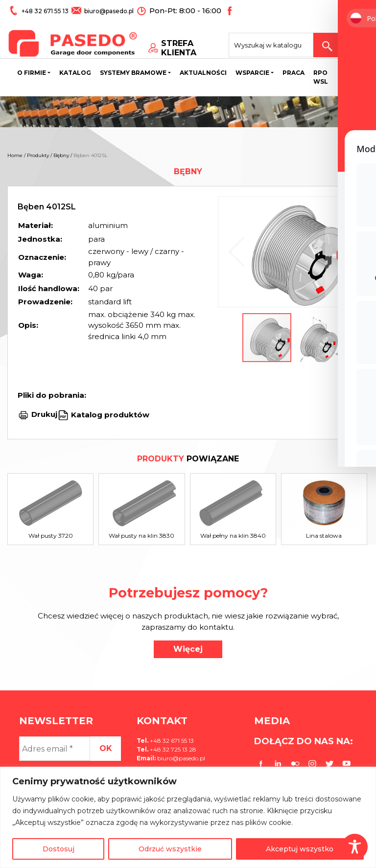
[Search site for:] (280, 42)
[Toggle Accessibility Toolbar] (355, 847)
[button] (345, 252)
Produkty (38, 155)
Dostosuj (59, 849)
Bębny (61, 155)
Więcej (188, 649)
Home (15, 155)
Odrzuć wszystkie (170, 849)
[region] (188, 817)
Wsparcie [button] (252, 74)
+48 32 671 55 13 (45, 11)
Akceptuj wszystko (300, 849)
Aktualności (203, 74)
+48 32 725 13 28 (172, 749)
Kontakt (355, 74)
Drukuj (44, 414)
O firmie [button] (32, 74)
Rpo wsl (321, 78)
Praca (294, 74)
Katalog (75, 74)
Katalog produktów (109, 414)
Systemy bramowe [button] (133, 74)
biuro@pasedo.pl (108, 11)
